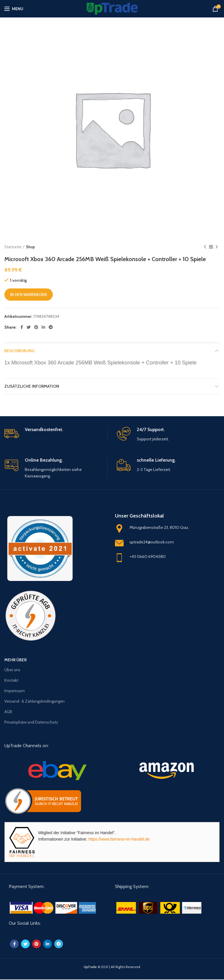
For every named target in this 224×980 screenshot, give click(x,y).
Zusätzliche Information (32, 386)
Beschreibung (20, 351)
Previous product (205, 247)
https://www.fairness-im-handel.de (119, 839)
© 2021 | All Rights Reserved (112, 967)
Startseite (13, 247)
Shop (30, 247)
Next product (217, 247)
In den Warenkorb (29, 295)
